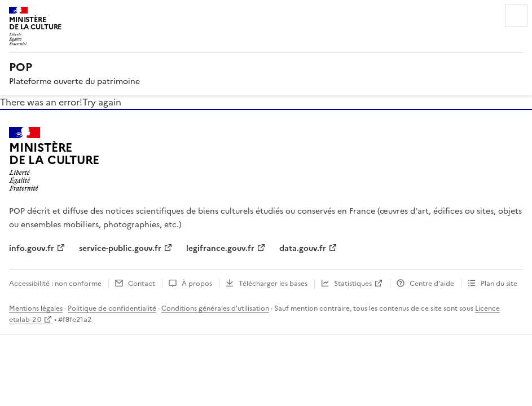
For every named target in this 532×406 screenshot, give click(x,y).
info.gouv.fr (32, 248)
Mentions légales (36, 308)
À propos (197, 284)
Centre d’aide (432, 284)
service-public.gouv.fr (120, 248)
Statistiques (353, 284)
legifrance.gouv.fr (220, 248)
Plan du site (499, 284)
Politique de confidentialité (112, 308)
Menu (516, 16)
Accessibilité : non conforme (55, 284)
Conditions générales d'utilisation (215, 308)
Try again (102, 102)
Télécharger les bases (273, 284)
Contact (142, 284)
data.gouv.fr (303, 248)
